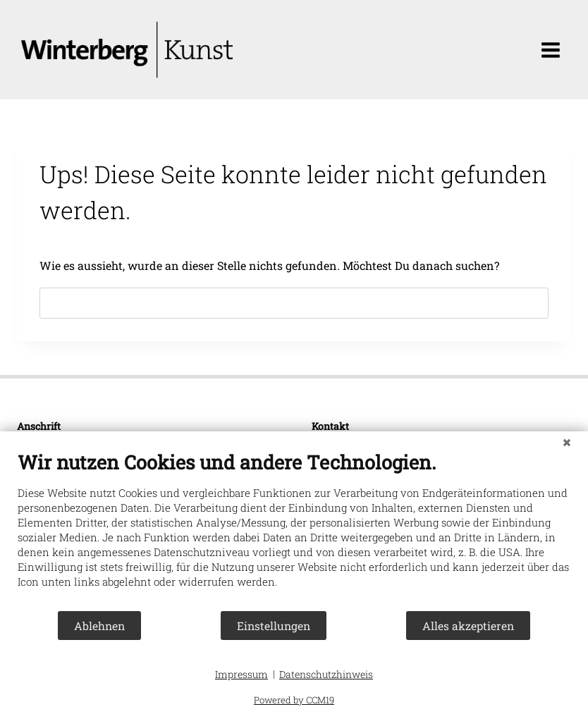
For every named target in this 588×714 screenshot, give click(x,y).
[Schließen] (567, 442)
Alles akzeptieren (468, 626)
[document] (294, 530)
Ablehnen (99, 626)
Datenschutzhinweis (326, 674)
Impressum (241, 674)
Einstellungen (274, 626)
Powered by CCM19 (294, 700)
